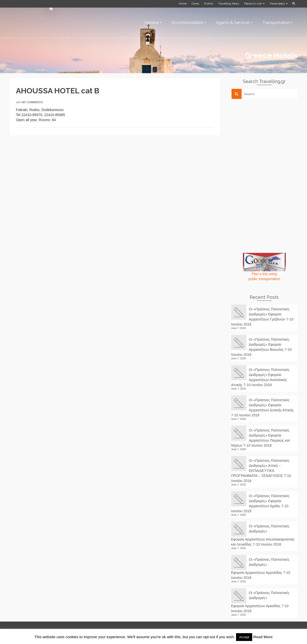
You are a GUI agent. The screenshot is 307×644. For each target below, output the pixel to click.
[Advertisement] (269, 138)
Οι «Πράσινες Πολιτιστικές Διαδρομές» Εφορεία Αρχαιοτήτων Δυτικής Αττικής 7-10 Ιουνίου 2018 (263, 408)
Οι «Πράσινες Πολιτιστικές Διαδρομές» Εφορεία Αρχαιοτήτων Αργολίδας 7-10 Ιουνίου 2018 (261, 569)
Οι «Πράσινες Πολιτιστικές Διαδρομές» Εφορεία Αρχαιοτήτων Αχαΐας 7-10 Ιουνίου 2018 (260, 503)
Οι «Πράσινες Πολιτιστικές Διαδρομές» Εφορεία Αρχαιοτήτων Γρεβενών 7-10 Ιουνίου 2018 (262, 317)
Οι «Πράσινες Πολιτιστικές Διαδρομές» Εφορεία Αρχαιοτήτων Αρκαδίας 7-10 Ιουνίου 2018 (260, 602)
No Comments (32, 102)
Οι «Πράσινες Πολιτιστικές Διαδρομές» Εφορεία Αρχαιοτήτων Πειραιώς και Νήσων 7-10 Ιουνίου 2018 (261, 438)
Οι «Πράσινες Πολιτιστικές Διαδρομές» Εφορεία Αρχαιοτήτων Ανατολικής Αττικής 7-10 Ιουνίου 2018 (260, 377)
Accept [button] (244, 637)
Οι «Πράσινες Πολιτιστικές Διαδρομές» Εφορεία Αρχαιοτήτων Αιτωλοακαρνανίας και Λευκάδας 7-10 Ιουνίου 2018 (263, 535)
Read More (263, 637)
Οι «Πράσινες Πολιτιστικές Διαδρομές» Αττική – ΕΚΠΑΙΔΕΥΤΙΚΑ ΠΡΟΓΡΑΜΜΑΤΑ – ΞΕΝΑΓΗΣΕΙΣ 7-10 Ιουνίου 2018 (261, 471)
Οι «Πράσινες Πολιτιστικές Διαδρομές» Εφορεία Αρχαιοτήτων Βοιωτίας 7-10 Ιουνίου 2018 (262, 347)
